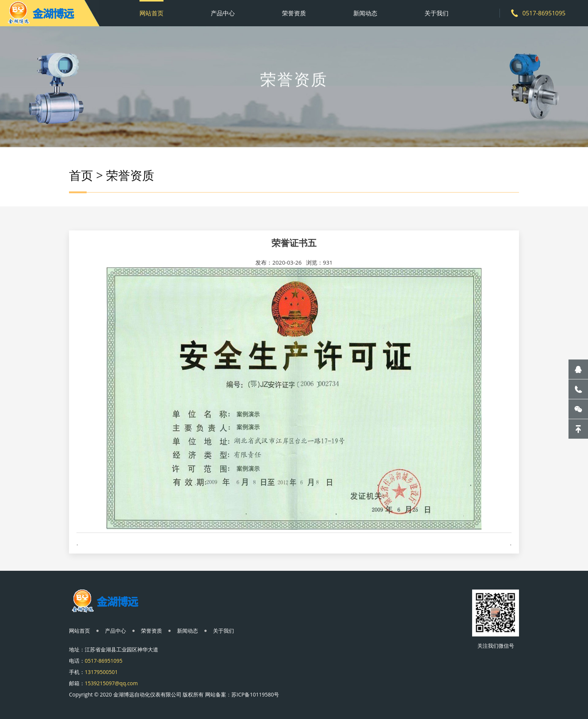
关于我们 (436, 13)
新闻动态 (365, 13)
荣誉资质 (294, 13)
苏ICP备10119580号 (255, 694)
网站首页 (151, 13)
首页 (81, 177)
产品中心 (223, 13)
